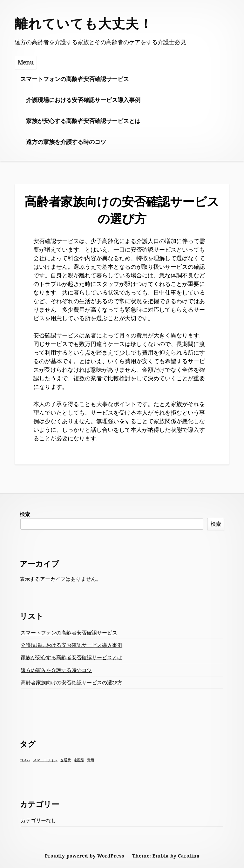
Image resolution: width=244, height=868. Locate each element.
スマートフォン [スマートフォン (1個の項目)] (45, 760)
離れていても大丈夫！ (84, 23)
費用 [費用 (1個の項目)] (91, 760)
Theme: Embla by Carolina (166, 856)
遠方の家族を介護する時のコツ (66, 142)
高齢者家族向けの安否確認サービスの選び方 (71, 682)
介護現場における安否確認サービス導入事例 (83, 100)
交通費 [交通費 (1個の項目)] (66, 760)
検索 (25, 514)
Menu (26, 62)
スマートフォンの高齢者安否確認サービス (75, 79)
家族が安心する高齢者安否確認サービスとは (83, 121)
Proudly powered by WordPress (85, 856)
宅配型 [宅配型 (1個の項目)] (79, 760)
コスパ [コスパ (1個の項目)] (25, 760)
